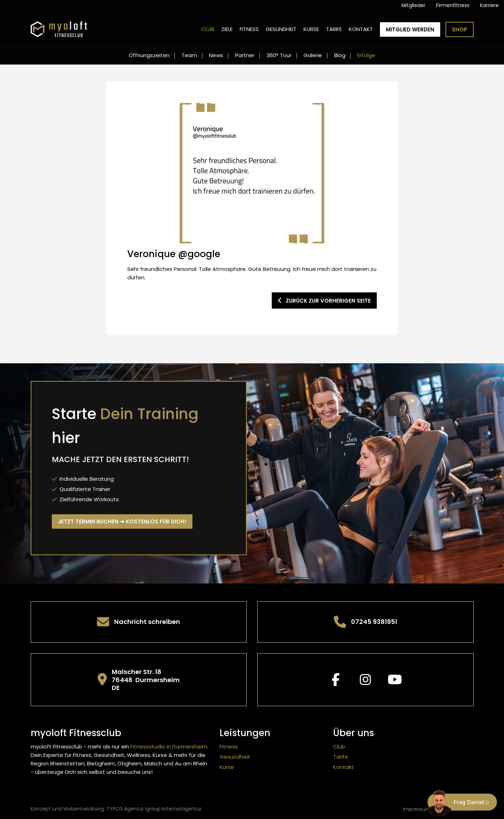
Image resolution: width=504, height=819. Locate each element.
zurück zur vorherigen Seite (324, 301)
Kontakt (361, 29)
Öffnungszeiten (149, 55)
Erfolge (366, 55)
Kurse (311, 29)
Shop (460, 29)
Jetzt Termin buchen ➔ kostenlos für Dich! (122, 521)
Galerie (313, 55)
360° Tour (279, 55)
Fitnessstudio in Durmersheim (169, 747)
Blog (340, 55)
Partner (245, 55)
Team (189, 55)
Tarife (334, 29)
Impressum (417, 809)
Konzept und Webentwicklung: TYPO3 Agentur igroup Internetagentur (116, 809)
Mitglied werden (410, 29)
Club (208, 29)
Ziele (227, 29)
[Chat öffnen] (462, 802)
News (216, 55)
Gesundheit (281, 29)
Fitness (249, 29)
